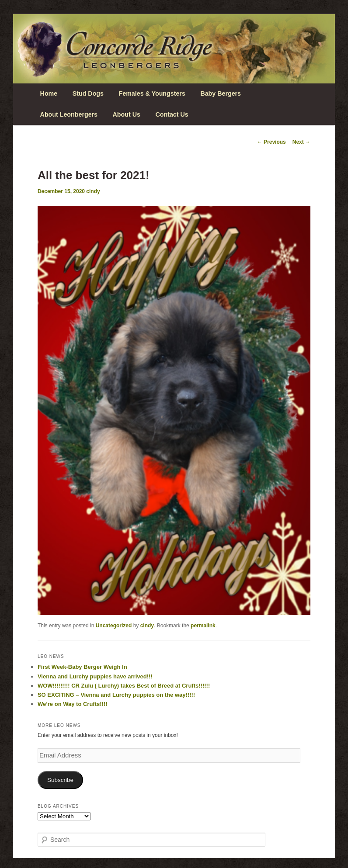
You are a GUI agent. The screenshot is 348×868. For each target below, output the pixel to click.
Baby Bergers (221, 93)
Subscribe (60, 780)
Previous (271, 142)
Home (49, 93)
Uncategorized (114, 626)
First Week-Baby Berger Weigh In (82, 667)
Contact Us (172, 114)
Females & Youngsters (152, 93)
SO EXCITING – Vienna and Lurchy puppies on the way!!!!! (116, 695)
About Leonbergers (69, 114)
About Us (127, 114)
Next (301, 142)
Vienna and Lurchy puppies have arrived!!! (95, 676)
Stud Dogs (88, 93)
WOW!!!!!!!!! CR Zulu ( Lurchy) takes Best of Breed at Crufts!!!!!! (124, 686)
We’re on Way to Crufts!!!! (73, 704)
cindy (93, 191)
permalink (203, 626)
